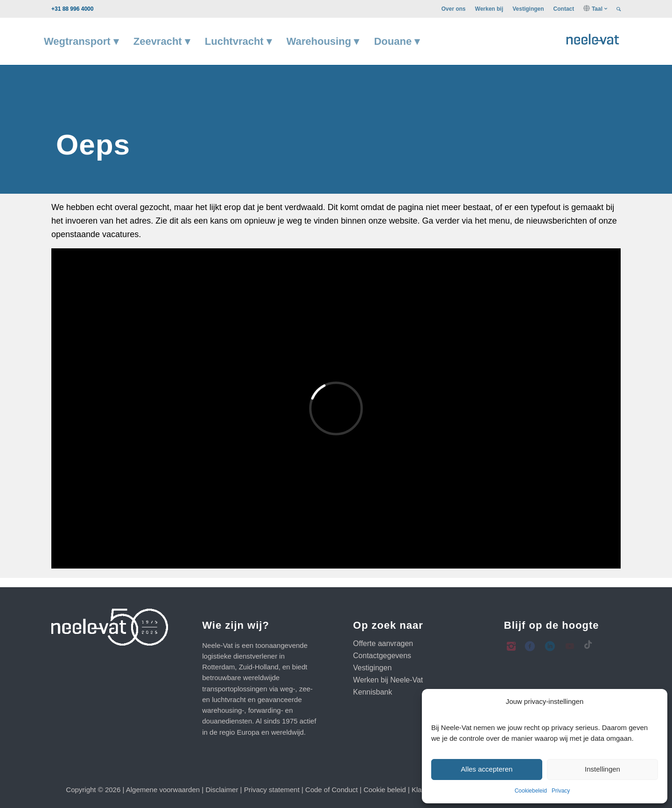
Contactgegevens (382, 656)
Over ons (454, 9)
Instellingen (602, 769)
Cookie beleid (385, 790)
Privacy (561, 791)
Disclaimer (222, 790)
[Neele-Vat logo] (593, 38)
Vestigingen (528, 9)
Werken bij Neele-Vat (388, 680)
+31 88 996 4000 (72, 9)
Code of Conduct (332, 790)
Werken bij (489, 9)
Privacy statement (272, 790)
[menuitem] (454, 9)
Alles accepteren (487, 769)
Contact (564, 9)
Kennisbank (373, 692)
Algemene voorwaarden (163, 790)
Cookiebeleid (531, 791)
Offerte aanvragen (383, 643)
